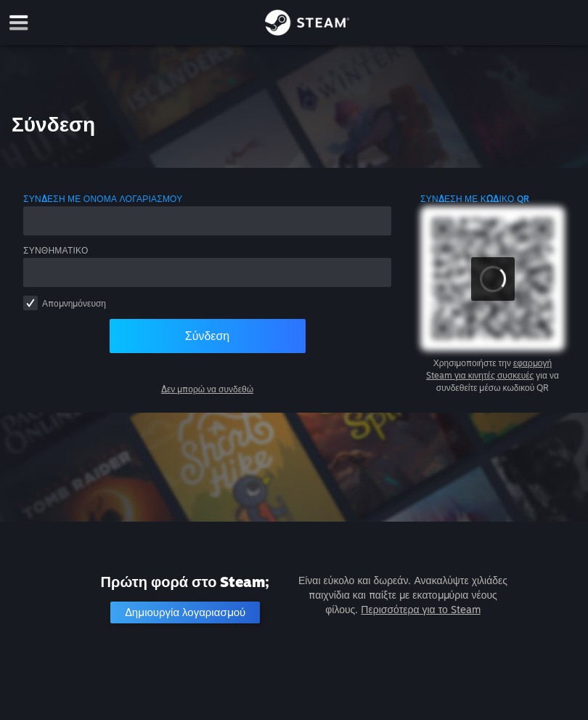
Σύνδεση (207, 336)
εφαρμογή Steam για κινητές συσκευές (489, 369)
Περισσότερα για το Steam (420, 609)
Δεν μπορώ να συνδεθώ (207, 389)
